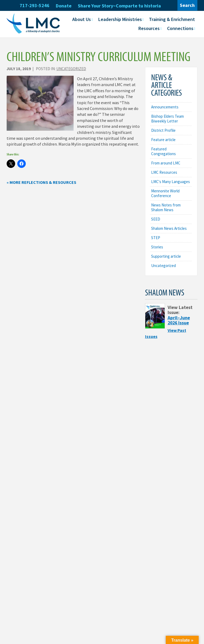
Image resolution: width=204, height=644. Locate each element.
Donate (64, 6)
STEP (156, 238)
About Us (82, 19)
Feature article (163, 140)
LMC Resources (164, 172)
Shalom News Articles (169, 228)
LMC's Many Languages (171, 182)
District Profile (163, 130)
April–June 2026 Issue (179, 320)
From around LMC (166, 163)
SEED (156, 219)
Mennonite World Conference (165, 193)
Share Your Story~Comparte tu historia (119, 6)
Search (187, 5)
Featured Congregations (163, 151)
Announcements (165, 107)
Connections (180, 28)
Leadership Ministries (120, 19)
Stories (157, 247)
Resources (149, 28)
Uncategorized (71, 69)
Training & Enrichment (172, 19)
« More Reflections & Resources (41, 182)
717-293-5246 (35, 5)
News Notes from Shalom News (166, 207)
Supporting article (166, 256)
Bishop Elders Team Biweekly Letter (167, 119)
